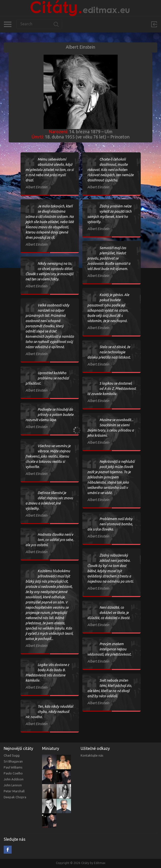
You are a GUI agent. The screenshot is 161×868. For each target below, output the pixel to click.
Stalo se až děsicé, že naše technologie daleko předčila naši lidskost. (109, 352)
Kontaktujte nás (92, 755)
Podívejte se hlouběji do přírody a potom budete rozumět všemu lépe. (49, 415)
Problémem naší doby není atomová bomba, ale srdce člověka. (110, 524)
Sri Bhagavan (13, 761)
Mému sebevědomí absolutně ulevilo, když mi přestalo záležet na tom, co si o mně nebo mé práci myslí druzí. (49, 170)
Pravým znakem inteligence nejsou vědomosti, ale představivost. (109, 649)
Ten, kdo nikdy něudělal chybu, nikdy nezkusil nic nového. (49, 712)
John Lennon (13, 785)
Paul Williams (13, 767)
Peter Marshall (14, 791)
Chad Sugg (12, 755)
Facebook (8, 850)
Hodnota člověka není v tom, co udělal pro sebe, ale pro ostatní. (49, 540)
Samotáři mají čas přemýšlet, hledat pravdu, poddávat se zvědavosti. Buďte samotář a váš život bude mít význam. (109, 258)
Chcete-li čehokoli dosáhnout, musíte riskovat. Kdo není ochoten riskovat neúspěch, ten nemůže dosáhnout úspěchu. (110, 170)
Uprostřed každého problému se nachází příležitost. (47, 378)
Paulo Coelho (13, 773)
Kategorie (8, 24)
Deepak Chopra (15, 797)
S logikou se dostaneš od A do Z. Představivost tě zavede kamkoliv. (112, 389)
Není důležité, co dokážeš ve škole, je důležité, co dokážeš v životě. (109, 613)
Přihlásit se (154, 24)
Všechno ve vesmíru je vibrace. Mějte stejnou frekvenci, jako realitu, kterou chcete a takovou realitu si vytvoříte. (48, 456)
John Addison (14, 779)
